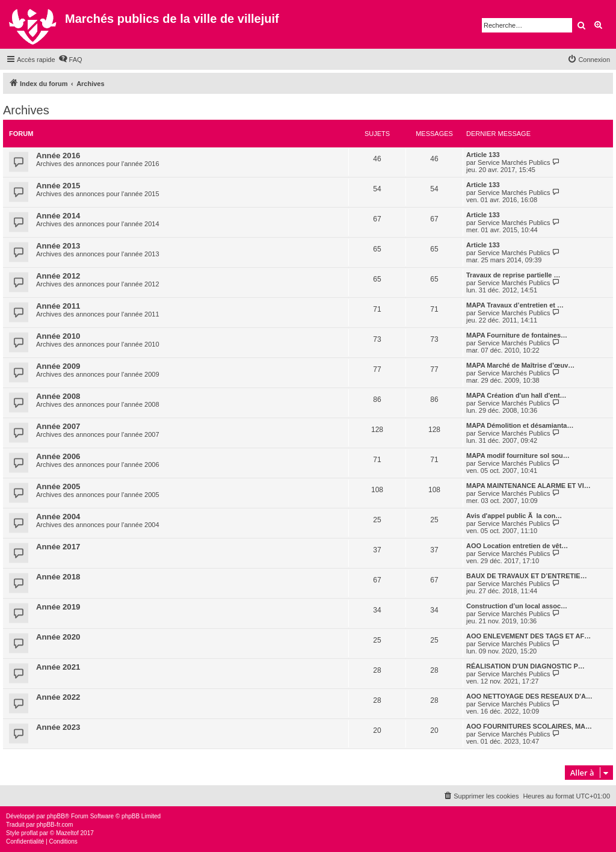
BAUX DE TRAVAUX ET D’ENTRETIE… (527, 576)
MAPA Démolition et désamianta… (520, 425)
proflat (29, 833)
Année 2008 (58, 396)
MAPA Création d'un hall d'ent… (516, 395)
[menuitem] (70, 60)
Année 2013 (58, 246)
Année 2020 (58, 637)
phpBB (56, 816)
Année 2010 (58, 336)
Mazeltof (67, 833)
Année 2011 (58, 306)
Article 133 (483, 155)
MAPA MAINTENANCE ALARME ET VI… (528, 486)
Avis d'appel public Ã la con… (514, 516)
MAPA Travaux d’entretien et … (515, 305)
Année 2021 (58, 667)
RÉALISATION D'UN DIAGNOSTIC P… (525, 666)
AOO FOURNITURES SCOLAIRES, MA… (529, 726)
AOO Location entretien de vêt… (517, 546)
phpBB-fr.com (55, 825)
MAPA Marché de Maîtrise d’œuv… (520, 365)
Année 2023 (58, 727)
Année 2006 (58, 456)
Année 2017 (58, 547)
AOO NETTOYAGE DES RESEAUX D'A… (529, 696)
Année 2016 (58, 156)
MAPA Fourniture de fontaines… (517, 335)
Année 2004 (58, 517)
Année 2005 (58, 486)
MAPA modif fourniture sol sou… (518, 455)
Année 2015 (58, 186)
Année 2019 (58, 607)
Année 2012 (58, 276)
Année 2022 (58, 697)
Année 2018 (58, 577)
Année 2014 (58, 216)
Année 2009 (58, 366)
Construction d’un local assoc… (517, 606)
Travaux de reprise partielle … (513, 275)
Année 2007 (58, 426)
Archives (26, 110)
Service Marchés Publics (514, 162)
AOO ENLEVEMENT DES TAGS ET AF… (528, 636)
